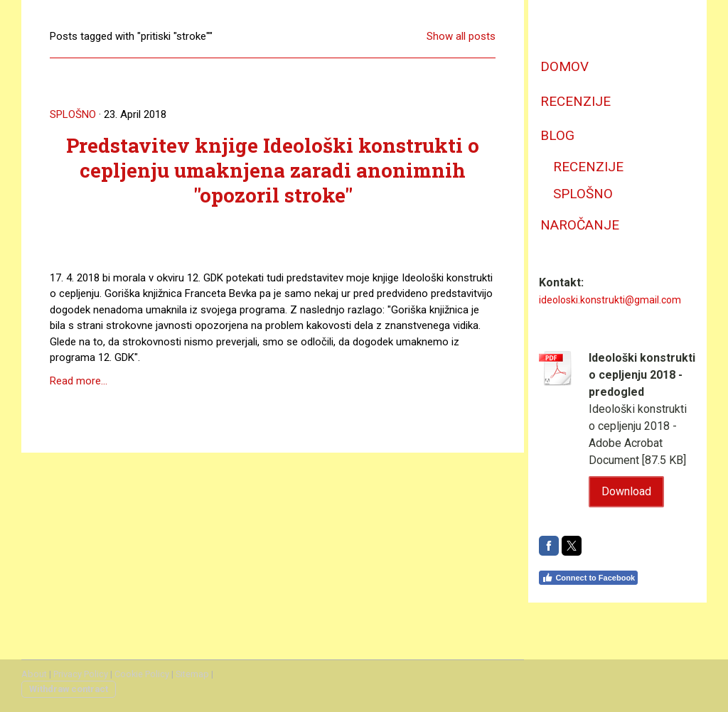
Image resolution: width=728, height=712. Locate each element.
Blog (557, 135)
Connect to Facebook (588, 578)
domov (564, 66)
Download (626, 491)
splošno (583, 194)
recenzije (576, 101)
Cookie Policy (142, 674)
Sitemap (192, 674)
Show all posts (461, 36)
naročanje (580, 225)
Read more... (79, 381)
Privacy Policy (81, 674)
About (34, 674)
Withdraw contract (69, 689)
